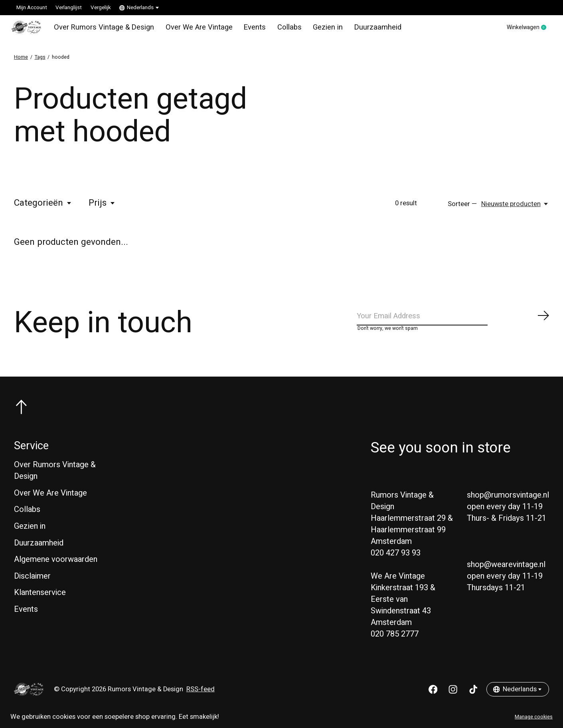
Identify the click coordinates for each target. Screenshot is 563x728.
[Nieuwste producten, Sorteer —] (515, 208)
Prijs (102, 208)
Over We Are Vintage (192, 30)
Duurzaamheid (362, 30)
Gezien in (315, 30)
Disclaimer (32, 585)
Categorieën (43, 208)
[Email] (453, 322)
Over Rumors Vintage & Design (104, 30)
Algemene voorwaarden (56, 568)
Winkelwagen (523, 30)
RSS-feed (201, 698)
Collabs (278, 30)
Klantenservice (40, 602)
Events (245, 30)
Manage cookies (534, 717)
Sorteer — (462, 208)
